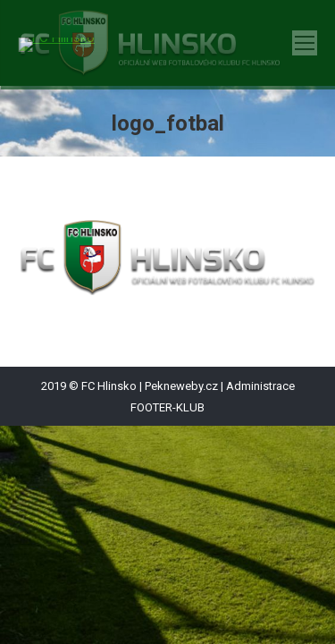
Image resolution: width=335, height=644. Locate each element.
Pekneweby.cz (181, 386)
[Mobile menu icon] (305, 43)
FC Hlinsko (109, 386)
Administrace (260, 386)
